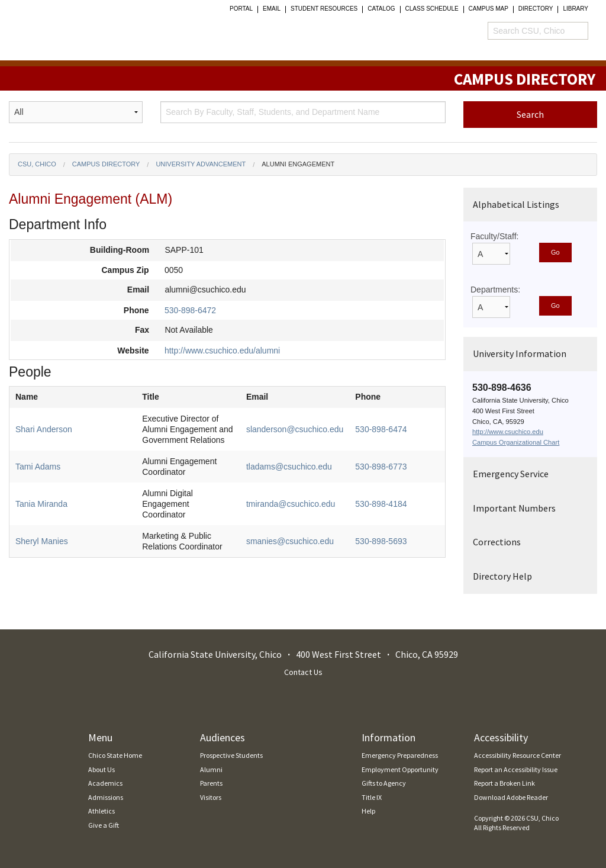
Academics (105, 783)
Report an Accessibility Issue (516, 769)
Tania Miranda (41, 504)
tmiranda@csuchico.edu (291, 504)
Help (368, 811)
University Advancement (201, 164)
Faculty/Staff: (494, 236)
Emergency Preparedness (400, 755)
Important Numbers (514, 508)
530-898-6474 (381, 429)
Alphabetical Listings (516, 204)
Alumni (211, 769)
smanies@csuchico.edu (290, 541)
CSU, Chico (37, 164)
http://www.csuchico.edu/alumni (222, 351)
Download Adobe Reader (511, 797)
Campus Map (489, 9)
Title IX (372, 797)
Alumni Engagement (298, 164)
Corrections (497, 542)
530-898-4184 (381, 504)
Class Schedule (432, 9)
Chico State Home (115, 755)
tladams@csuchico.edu (289, 467)
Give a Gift (104, 825)
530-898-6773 (381, 467)
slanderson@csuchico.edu (295, 429)
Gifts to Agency (384, 783)
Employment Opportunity (400, 769)
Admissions (106, 797)
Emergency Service (511, 474)
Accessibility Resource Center (518, 755)
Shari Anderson (44, 429)
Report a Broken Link (505, 783)
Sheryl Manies (42, 541)
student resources (324, 9)
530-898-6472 (190, 310)
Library (576, 9)
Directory (536, 9)
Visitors (211, 797)
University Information (520, 353)
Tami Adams (38, 467)
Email (272, 9)
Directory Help (502, 576)
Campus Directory (106, 164)
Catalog (381, 9)
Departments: (495, 290)
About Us (101, 769)
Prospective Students (231, 755)
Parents (211, 783)
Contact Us (303, 672)
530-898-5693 (381, 541)
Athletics (101, 811)
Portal (241, 9)
